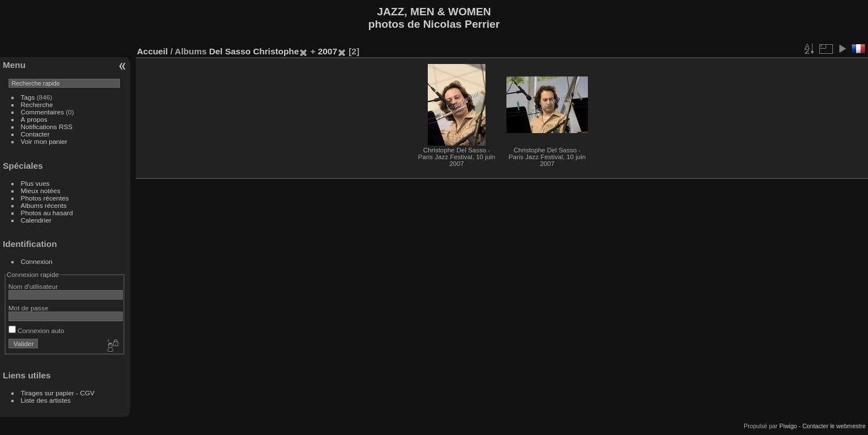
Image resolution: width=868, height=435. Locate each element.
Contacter (35, 134)
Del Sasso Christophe (254, 51)
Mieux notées (41, 191)
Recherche (37, 105)
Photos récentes (45, 198)
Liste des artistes (46, 400)
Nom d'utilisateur (33, 286)
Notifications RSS (47, 127)
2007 (328, 51)
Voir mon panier (44, 141)
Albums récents (44, 205)
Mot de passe (29, 308)
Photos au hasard (47, 213)
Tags (28, 97)
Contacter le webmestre (834, 426)
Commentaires (43, 112)
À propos (34, 119)
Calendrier (36, 220)
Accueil (152, 51)
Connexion (37, 261)
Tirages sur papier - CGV (58, 393)
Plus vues (35, 183)
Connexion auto (36, 330)
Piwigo (788, 426)
